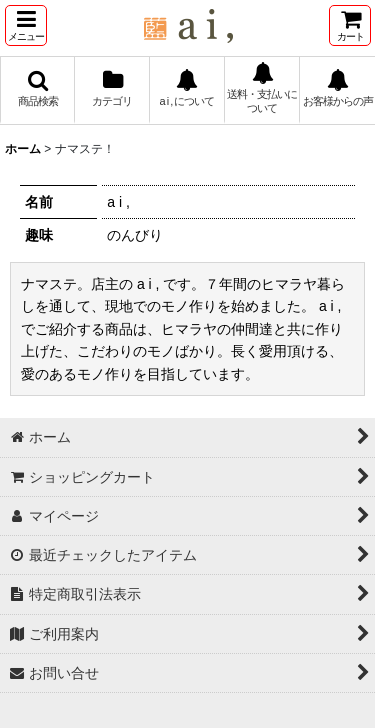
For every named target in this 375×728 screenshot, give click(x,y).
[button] (26, 25)
